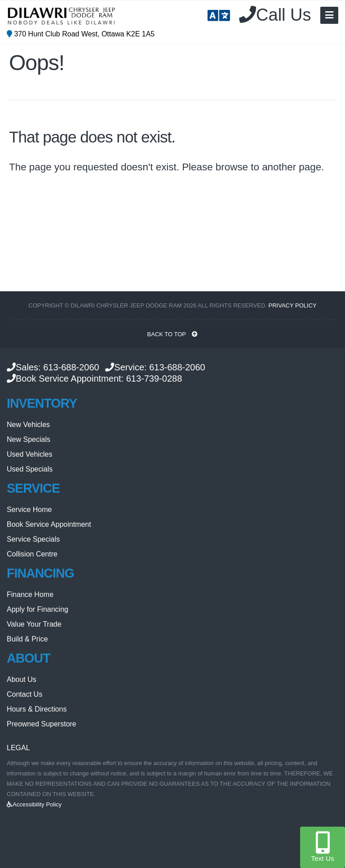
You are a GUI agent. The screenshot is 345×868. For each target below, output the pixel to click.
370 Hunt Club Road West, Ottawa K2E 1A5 (81, 34)
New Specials (29, 439)
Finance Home (30, 594)
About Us (22, 679)
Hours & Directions (37, 709)
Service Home (29, 510)
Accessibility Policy (34, 804)
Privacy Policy (293, 305)
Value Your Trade (34, 624)
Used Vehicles (29, 454)
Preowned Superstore (42, 724)
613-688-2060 (71, 367)
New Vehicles (28, 425)
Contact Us (24, 694)
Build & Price (27, 639)
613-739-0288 (154, 378)
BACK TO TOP (173, 334)
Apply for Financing (38, 609)
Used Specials (30, 469)
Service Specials (33, 539)
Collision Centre (32, 554)
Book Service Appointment (49, 524)
